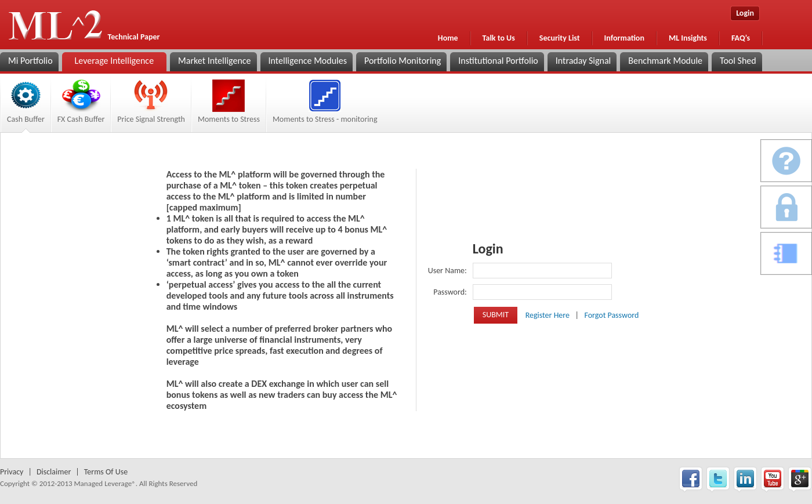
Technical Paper (134, 37)
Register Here (549, 315)
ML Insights (688, 38)
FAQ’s (741, 38)
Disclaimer (54, 472)
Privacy (12, 472)
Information (624, 38)
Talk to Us (499, 38)
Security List (560, 38)
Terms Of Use (106, 472)
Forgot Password (611, 315)
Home (448, 38)
